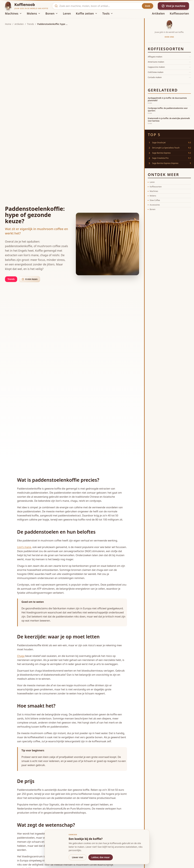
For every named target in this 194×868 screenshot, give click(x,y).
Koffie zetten (87, 13)
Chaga (21, 656)
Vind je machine (173, 6)
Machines (13, 13)
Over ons (169, 37)
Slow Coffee (154, 200)
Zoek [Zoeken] (148, 6)
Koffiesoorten (179, 13)
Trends (30, 24)
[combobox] (99, 6)
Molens (34, 13)
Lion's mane (24, 547)
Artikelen (158, 13)
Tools (108, 13)
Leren (67, 13)
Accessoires (154, 205)
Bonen (52, 13)
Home (8, 24)
